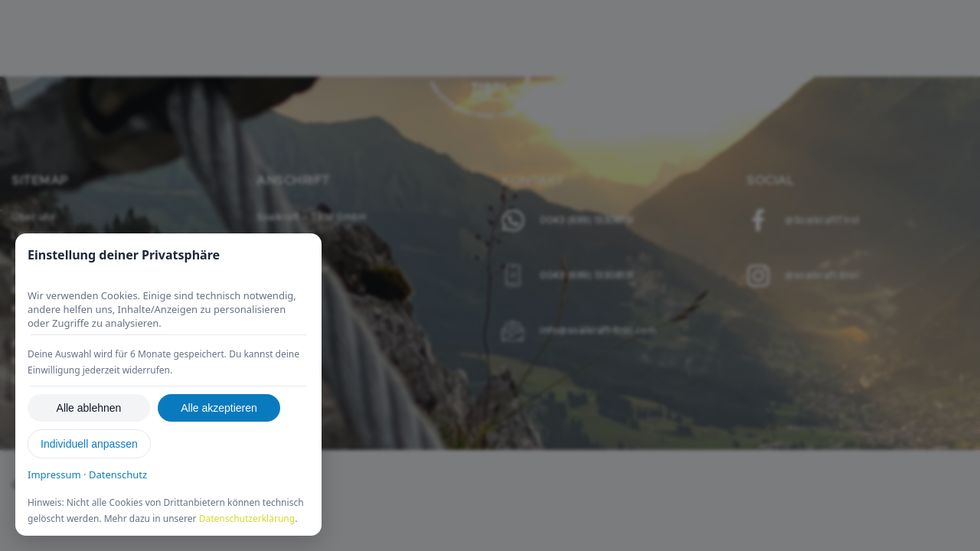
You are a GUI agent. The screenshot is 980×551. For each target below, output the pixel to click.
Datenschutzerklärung (247, 518)
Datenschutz (118, 474)
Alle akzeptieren (219, 408)
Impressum (54, 474)
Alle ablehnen (89, 408)
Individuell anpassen (89, 444)
